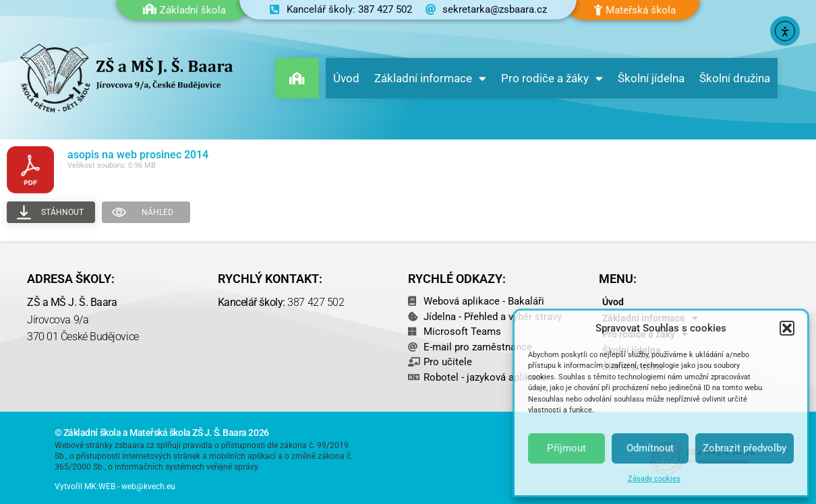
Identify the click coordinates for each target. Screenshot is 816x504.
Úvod (346, 78)
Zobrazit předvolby (745, 448)
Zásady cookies (654, 479)
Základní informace (430, 78)
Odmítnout (650, 448)
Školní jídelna (651, 78)
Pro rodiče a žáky (552, 78)
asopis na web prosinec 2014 (138, 155)
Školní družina (735, 78)
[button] (787, 328)
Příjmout (566, 448)
